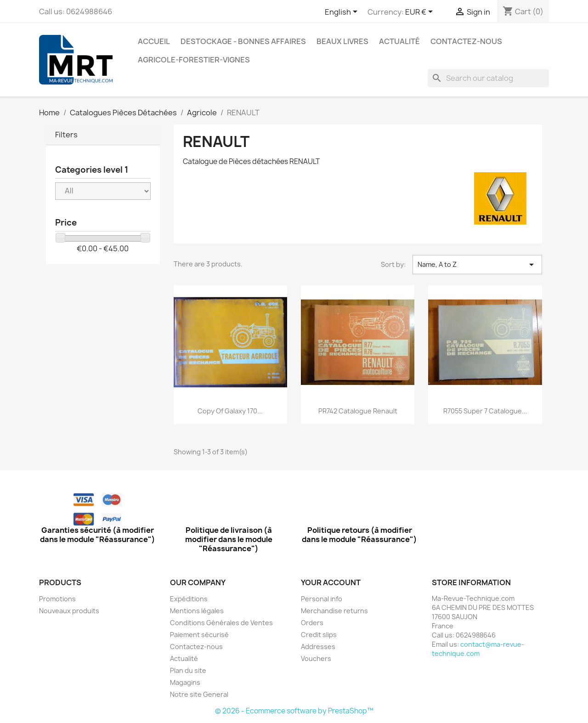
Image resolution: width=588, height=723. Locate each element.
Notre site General (199, 694)
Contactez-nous (466, 41)
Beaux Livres (342, 41)
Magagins (185, 682)
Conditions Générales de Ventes (221, 623)
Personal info (322, 599)
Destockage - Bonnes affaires (243, 41)
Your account (331, 582)
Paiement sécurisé (199, 635)
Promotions (57, 599)
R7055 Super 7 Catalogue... (485, 411)
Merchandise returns (334, 611)
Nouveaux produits (69, 611)
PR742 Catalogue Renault (358, 411)
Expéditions (189, 599)
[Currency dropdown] (421, 12)
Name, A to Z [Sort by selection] (477, 265)
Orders (312, 623)
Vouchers (316, 658)
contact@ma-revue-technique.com (478, 649)
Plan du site (188, 670)
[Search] (488, 78)
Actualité (399, 41)
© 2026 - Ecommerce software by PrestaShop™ (294, 711)
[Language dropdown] (343, 12)
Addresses (318, 647)
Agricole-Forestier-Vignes (194, 60)
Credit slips (319, 635)
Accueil (154, 41)
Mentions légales (197, 611)
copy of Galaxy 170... (230, 411)
